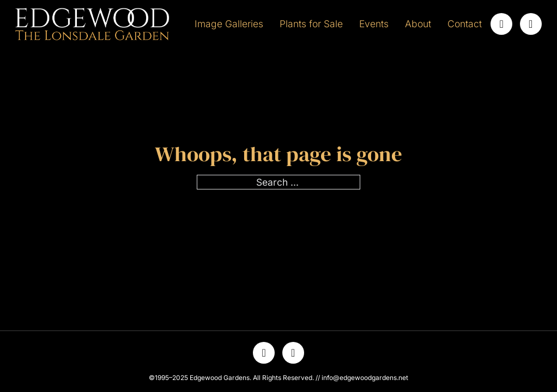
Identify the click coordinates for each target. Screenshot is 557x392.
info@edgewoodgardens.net (365, 378)
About (418, 24)
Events (374, 24)
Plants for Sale (311, 24)
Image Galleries (229, 24)
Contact (465, 24)
